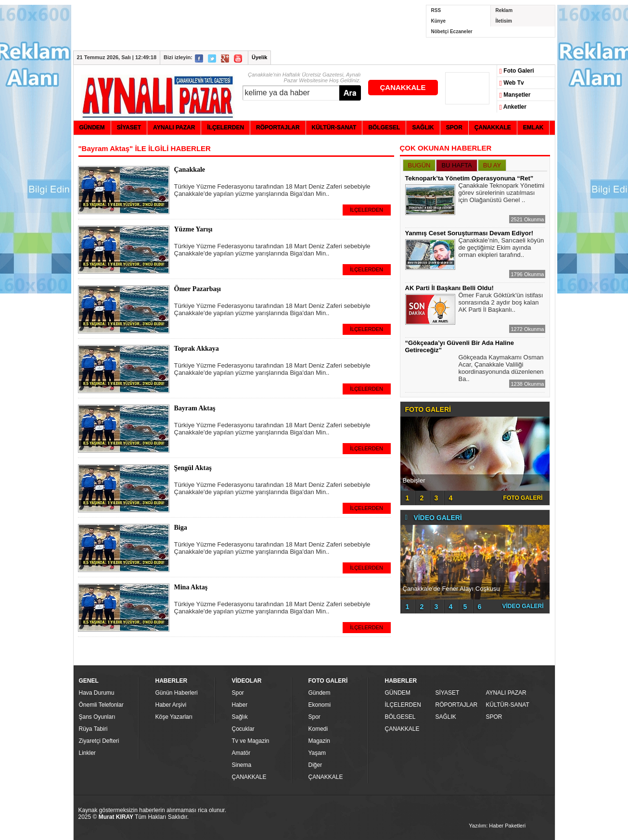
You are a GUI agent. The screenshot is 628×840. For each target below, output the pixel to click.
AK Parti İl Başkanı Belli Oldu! (449, 288)
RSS (436, 10)
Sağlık (240, 717)
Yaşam (317, 753)
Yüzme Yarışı (193, 229)
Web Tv (512, 83)
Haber (240, 705)
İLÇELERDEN (366, 210)
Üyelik (259, 57)
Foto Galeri (517, 71)
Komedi (318, 729)
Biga (181, 528)
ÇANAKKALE (403, 87)
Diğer (315, 765)
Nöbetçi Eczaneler (452, 32)
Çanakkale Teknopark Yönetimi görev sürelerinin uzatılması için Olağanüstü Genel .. (502, 194)
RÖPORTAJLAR (457, 705)
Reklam (504, 10)
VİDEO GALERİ (523, 606)
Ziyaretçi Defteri (99, 741)
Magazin (319, 741)
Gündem (320, 693)
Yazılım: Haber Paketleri (497, 826)
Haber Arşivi (171, 705)
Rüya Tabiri (93, 729)
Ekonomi (320, 705)
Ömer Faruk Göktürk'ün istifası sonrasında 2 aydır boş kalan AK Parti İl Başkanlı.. (501, 304)
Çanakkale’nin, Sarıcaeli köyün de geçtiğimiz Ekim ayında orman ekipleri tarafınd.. (501, 249)
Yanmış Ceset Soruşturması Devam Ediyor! (469, 233)
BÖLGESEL (400, 717)
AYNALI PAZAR (506, 693)
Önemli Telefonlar (101, 705)
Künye (439, 21)
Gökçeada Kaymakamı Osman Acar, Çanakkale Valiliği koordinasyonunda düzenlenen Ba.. (501, 369)
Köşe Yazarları (174, 717)
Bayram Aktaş (195, 408)
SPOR (494, 717)
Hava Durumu (97, 693)
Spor (238, 693)
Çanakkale (190, 170)
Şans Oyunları (97, 717)
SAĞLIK (446, 717)
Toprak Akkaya (197, 349)
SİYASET (448, 693)
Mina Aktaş (191, 587)
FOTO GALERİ (523, 498)
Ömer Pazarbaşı (198, 289)
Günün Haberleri (177, 693)
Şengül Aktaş (193, 468)
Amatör (241, 753)
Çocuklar (243, 729)
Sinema (242, 765)
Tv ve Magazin (251, 741)
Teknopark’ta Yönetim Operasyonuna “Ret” (469, 178)
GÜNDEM (398, 693)
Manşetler (515, 95)
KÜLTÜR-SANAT (508, 705)
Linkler (87, 753)
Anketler (513, 107)
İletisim (504, 21)
